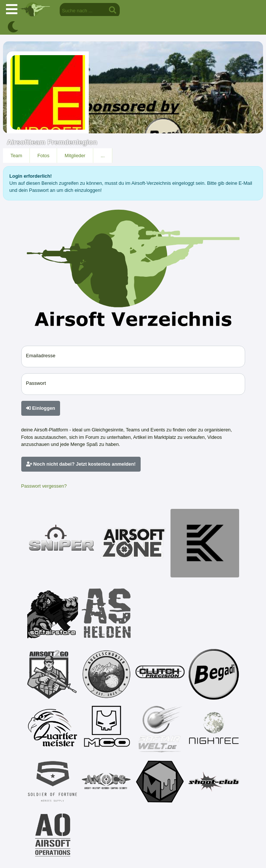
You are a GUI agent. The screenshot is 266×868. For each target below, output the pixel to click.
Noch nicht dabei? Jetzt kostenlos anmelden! (81, 464)
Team (16, 156)
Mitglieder (75, 156)
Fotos (43, 156)
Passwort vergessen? (44, 486)
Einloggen (41, 408)
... (103, 156)
